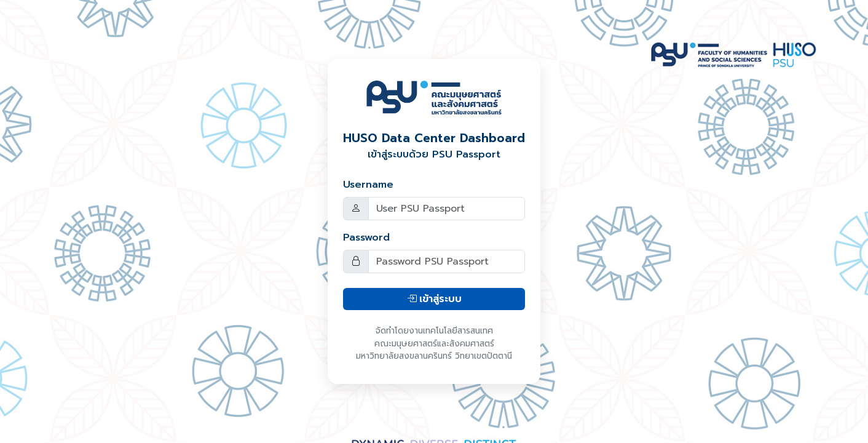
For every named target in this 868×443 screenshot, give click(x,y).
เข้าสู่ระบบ (434, 299)
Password (366, 237)
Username (368, 185)
